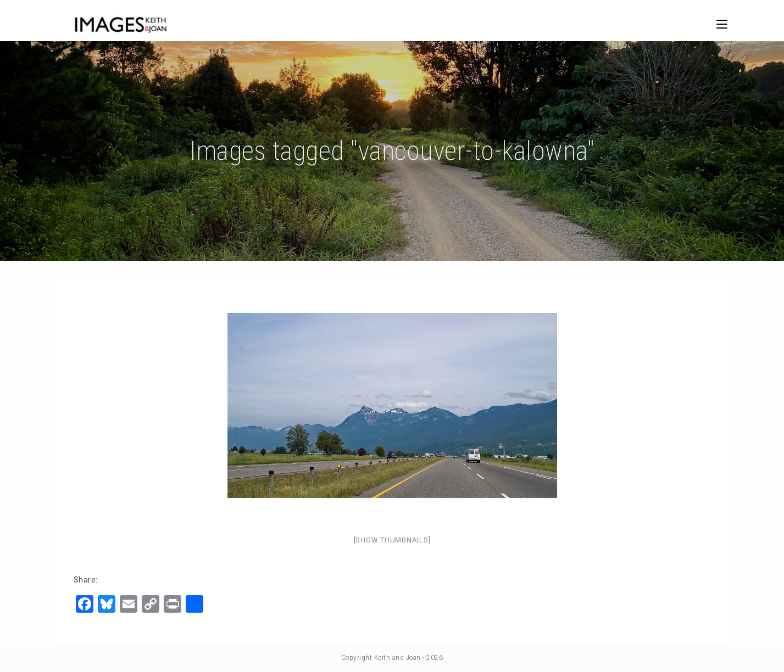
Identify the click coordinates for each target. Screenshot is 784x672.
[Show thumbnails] (392, 540)
